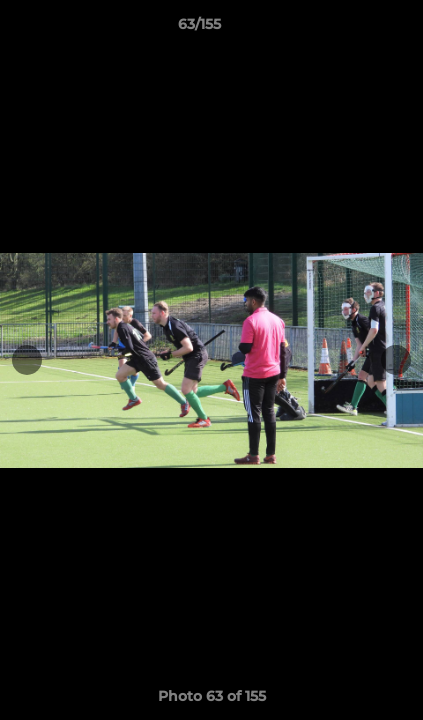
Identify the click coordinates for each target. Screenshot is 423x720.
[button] (351, 29)
